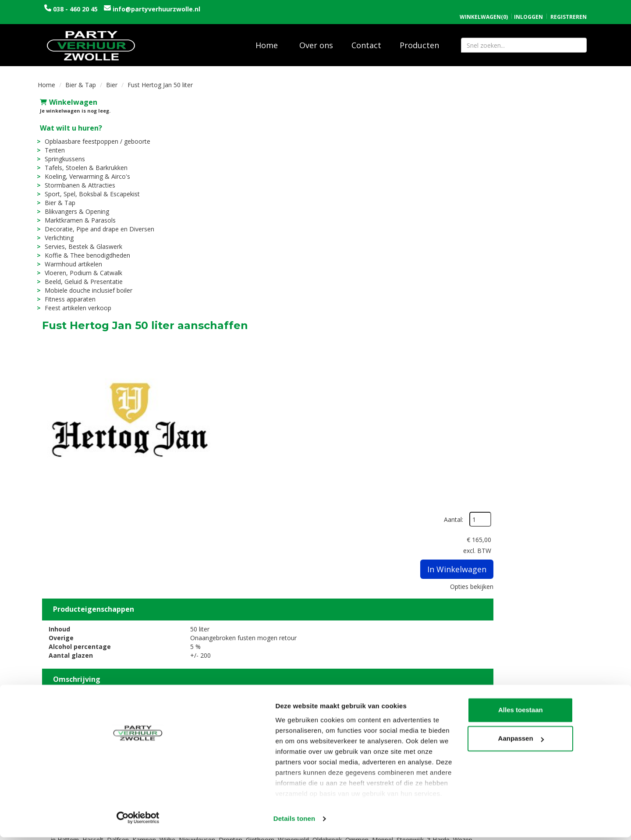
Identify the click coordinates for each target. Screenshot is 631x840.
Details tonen (136, 823)
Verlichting (57, 232)
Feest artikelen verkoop (76, 302)
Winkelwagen (66, 96)
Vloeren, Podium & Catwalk (81, 267)
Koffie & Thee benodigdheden (85, 249)
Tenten (53, 144)
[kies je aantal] (576, 643)
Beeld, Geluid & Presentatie (82, 275)
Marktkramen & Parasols (78, 214)
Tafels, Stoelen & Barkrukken (84, 161)
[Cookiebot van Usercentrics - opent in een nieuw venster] (57, 823)
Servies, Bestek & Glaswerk (81, 240)
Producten (419, 39)
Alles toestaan (558, 758)
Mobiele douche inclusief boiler (86, 284)
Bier (112, 79)
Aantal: (547, 116)
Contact (366, 39)
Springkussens (63, 153)
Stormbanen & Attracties (78, 179)
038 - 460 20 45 (75, 9)
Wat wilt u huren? (69, 122)
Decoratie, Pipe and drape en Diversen (97, 223)
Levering (336, 724)
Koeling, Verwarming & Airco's (85, 170)
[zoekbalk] (524, 39)
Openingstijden (485, 724)
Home (267, 39)
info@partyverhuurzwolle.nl (156, 9)
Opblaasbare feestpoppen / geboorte (95, 135)
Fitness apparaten (68, 293)
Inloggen (528, 8)
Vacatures (199, 732)
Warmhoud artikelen (71, 258)
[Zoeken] (576, 39)
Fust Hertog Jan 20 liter (334, 614)
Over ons (316, 39)
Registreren (569, 8)
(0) (484, 8)
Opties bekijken (565, 183)
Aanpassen (558, 787)
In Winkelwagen (550, 166)
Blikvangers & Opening (75, 205)
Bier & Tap (81, 79)
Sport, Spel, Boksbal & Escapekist (90, 188)
